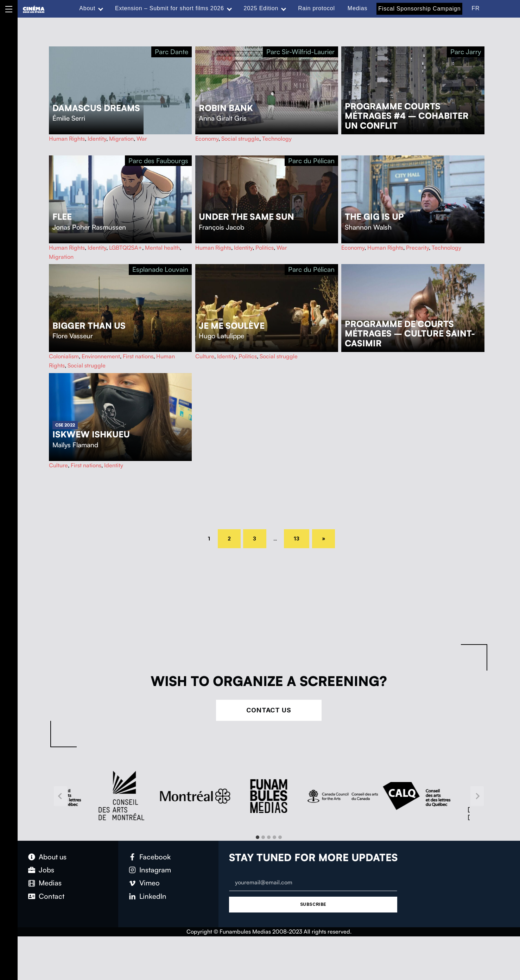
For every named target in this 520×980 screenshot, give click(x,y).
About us (53, 857)
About (87, 8)
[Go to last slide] (61, 796)
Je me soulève (232, 326)
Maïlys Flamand (75, 445)
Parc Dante (172, 52)
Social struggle (240, 139)
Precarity (417, 248)
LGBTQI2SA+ (126, 248)
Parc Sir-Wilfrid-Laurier (300, 52)
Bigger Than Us (89, 326)
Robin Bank (226, 108)
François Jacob (221, 227)
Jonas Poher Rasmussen (89, 227)
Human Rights (67, 139)
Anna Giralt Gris (223, 118)
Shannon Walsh (368, 227)
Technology (277, 139)
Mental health (162, 248)
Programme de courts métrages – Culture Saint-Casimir (410, 334)
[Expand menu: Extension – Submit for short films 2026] (229, 8)
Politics (265, 248)
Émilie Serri (69, 118)
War (142, 139)
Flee (62, 217)
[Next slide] (477, 796)
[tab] (258, 837)
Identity (97, 139)
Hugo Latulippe (221, 336)
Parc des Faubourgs (158, 161)
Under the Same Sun (246, 217)
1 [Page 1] (212, 538)
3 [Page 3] (260, 537)
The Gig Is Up (374, 217)
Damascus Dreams (96, 108)
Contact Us (269, 710)
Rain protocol (316, 8)
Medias (357, 8)
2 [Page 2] (234, 537)
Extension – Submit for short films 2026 (170, 8)
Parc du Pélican (311, 161)
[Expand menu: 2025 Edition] (284, 8)
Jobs (46, 870)
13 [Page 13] (301, 537)
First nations (138, 356)
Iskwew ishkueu (91, 434)
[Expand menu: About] (101, 8)
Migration (121, 139)
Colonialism (64, 356)
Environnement (101, 356)
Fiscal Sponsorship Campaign (419, 9)
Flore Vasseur (73, 336)
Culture (205, 356)
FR (475, 8)
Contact (52, 896)
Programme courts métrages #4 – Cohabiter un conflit (407, 116)
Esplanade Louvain (160, 269)
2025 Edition (261, 8)
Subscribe (313, 904)
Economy (207, 139)
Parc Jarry (466, 52)
